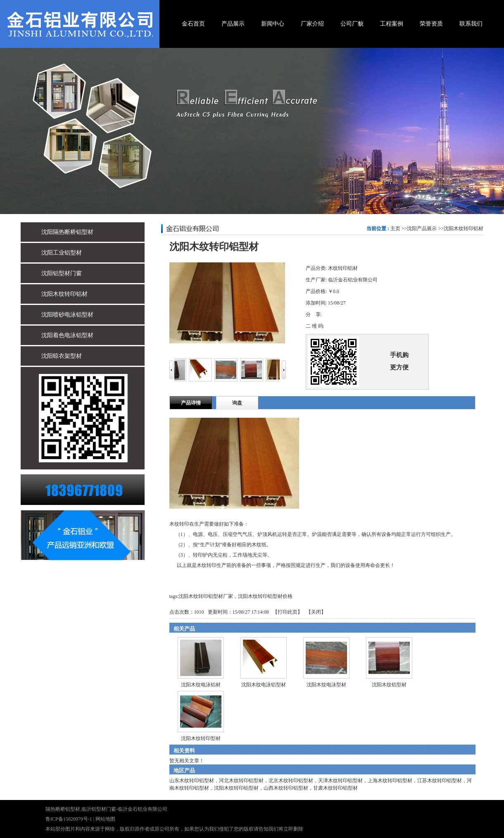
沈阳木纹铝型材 (389, 685)
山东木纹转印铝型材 (192, 781)
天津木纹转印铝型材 (340, 781)
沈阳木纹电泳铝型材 (264, 685)
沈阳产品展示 (422, 229)
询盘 (237, 403)
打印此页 (288, 612)
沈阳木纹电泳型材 (326, 685)
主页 (395, 229)
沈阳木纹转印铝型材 (236, 788)
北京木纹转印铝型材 (291, 781)
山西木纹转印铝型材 (286, 788)
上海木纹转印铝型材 (390, 781)
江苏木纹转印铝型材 (440, 781)
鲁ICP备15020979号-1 (69, 819)
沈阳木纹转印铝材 (464, 229)
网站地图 (105, 819)
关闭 (316, 612)
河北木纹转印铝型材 (241, 781)
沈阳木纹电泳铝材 (201, 685)
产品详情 (191, 403)
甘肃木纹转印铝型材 (335, 788)
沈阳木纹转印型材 (201, 738)
